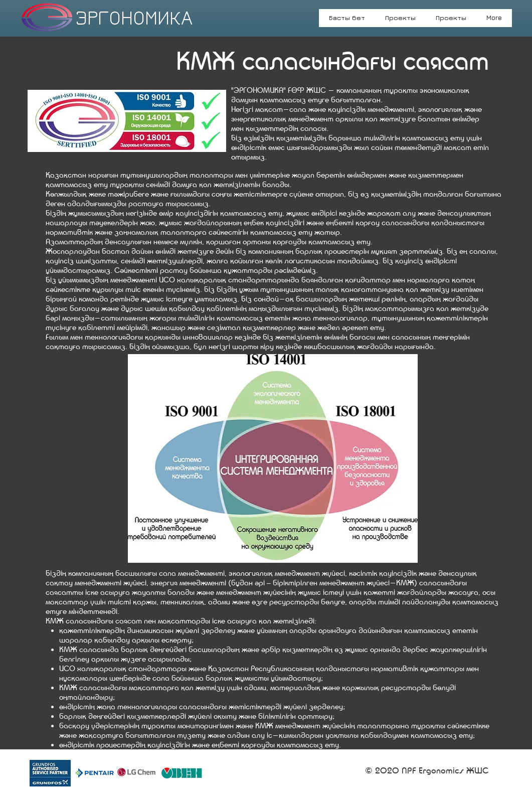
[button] (451, 21)
